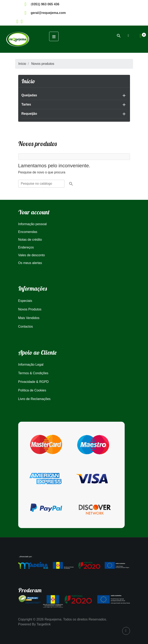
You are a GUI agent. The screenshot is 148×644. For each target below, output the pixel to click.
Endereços (26, 247)
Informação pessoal (33, 224)
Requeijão (29, 114)
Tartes (26, 104)
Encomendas (28, 232)
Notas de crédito (30, 240)
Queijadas (29, 95)
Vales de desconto (32, 255)
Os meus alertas (30, 263)
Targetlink (44, 624)
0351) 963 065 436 (45, 4)
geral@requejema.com (48, 13)
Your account (34, 212)
